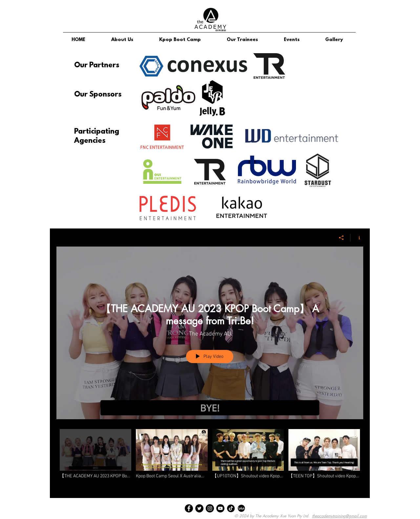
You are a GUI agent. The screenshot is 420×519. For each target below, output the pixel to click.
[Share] (341, 238)
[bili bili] (241, 508)
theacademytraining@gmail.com (339, 516)
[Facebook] (189, 508)
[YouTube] (220, 508)
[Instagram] (210, 508)
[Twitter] (199, 508)
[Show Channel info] (357, 238)
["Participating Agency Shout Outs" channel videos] (210, 459)
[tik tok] (231, 508)
